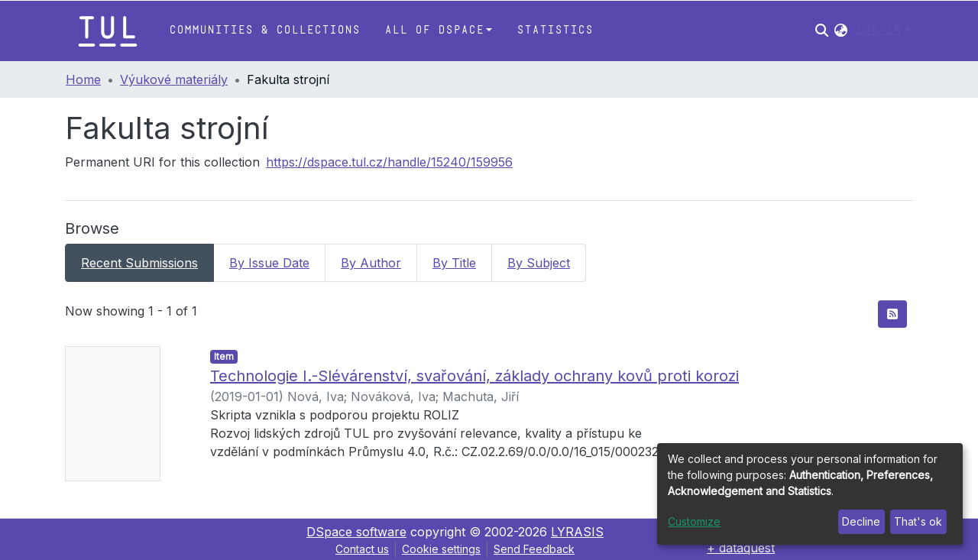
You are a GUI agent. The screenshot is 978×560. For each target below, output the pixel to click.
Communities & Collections (264, 30)
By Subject (539, 263)
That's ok (918, 521)
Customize (694, 521)
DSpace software (356, 532)
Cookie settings (441, 549)
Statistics (555, 30)
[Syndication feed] (892, 314)
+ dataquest (741, 548)
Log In (879, 30)
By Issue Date (269, 263)
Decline (861, 521)
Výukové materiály (174, 79)
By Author (371, 263)
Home (83, 79)
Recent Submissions (139, 263)
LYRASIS (577, 532)
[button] (841, 31)
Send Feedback (534, 549)
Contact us (362, 549)
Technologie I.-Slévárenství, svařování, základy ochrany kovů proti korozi (474, 376)
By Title (454, 263)
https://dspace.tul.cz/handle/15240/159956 (389, 162)
